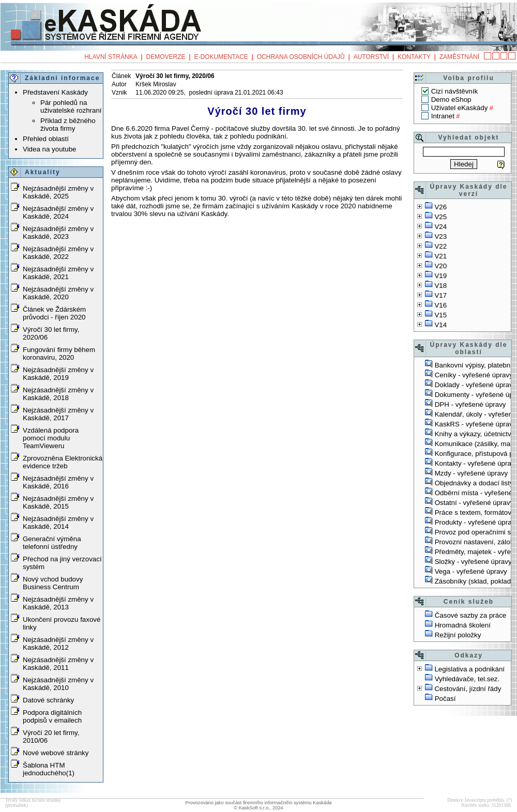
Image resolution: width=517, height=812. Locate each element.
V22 (440, 246)
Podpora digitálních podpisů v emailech (52, 716)
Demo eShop (451, 99)
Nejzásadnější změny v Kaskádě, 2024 (58, 212)
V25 (440, 217)
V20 (440, 266)
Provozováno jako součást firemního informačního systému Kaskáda (258, 803)
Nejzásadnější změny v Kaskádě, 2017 (58, 414)
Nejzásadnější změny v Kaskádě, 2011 (58, 664)
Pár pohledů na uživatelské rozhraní (71, 106)
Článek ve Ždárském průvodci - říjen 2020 (54, 313)
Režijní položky (458, 635)
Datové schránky (48, 700)
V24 (440, 227)
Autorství (371, 57)
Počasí (445, 699)
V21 (440, 256)
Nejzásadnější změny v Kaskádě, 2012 (58, 644)
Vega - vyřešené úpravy (471, 571)
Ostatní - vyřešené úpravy (474, 503)
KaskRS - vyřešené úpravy (476, 424)
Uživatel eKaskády (460, 108)
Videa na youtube (50, 149)
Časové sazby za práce (471, 615)
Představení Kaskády (55, 92)
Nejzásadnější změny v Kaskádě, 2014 (58, 523)
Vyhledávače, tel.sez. (467, 679)
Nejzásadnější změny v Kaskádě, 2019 (58, 374)
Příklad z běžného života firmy (68, 125)
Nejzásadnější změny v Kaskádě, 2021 (58, 273)
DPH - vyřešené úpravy (470, 404)
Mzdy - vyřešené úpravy (471, 473)
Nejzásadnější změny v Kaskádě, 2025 (58, 192)
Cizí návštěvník (454, 91)
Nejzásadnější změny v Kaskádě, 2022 (58, 253)
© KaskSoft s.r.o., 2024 (258, 808)
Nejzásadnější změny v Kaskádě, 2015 (58, 502)
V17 (440, 295)
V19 (440, 276)
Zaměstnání (459, 57)
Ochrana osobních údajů (301, 57)
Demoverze (166, 57)
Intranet (443, 116)
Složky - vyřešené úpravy (473, 562)
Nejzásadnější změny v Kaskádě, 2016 (58, 482)
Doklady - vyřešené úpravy (476, 385)
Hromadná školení (463, 625)
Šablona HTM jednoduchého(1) (49, 769)
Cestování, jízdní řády (468, 689)
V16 (440, 305)
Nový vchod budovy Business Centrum (53, 583)
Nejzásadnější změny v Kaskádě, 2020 (58, 293)
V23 (440, 236)
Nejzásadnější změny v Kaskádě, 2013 (58, 603)
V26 (440, 207)
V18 (440, 286)
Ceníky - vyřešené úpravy (474, 375)
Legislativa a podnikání (469, 669)
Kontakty (414, 57)
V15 (440, 315)
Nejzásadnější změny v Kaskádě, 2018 (58, 394)
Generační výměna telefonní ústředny (52, 543)
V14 (440, 325)
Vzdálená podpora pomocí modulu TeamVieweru (51, 438)
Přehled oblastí (46, 139)
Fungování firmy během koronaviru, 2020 (59, 354)
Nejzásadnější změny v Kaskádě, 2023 (58, 233)
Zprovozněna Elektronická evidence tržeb (63, 462)
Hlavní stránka (111, 57)
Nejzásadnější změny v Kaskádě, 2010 (58, 684)
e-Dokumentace (221, 57)
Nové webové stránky (56, 753)
